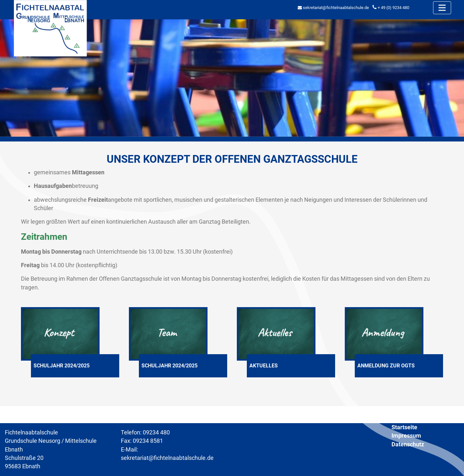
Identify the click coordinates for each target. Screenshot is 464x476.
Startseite (404, 427)
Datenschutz (408, 444)
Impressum (406, 436)
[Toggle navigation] (442, 8)
